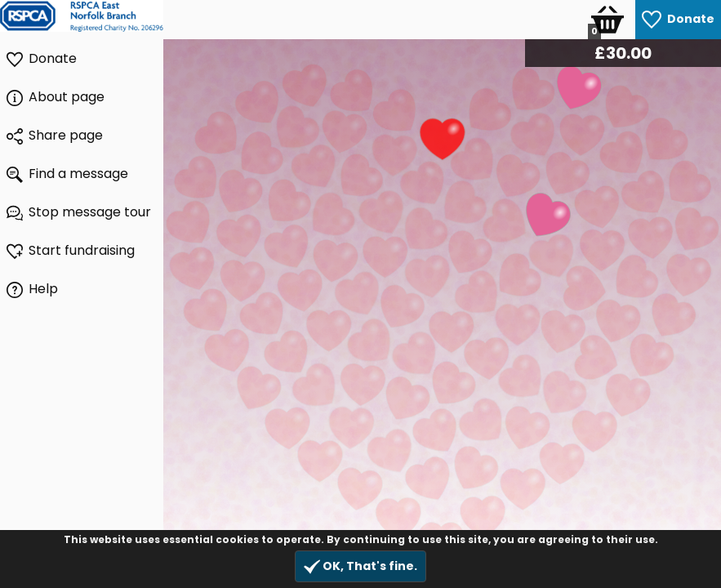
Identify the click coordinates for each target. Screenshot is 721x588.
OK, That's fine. (360, 566)
